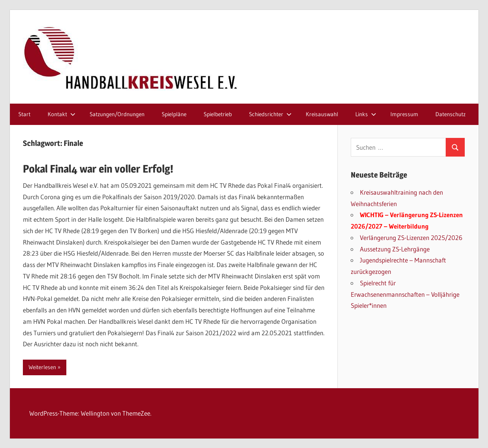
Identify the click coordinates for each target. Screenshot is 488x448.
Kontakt (62, 114)
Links (366, 114)
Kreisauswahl (322, 114)
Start (24, 114)
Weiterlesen (42, 367)
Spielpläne (174, 114)
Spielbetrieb (218, 114)
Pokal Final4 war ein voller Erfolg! (98, 169)
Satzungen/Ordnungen (117, 114)
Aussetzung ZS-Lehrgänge (395, 249)
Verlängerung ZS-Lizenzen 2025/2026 (411, 238)
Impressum (404, 114)
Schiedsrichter (270, 114)
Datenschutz (450, 114)
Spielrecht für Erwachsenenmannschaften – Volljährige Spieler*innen (405, 294)
